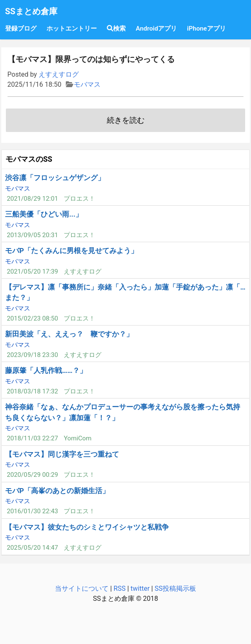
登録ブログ (21, 28)
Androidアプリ (156, 28)
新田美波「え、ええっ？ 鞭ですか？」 (69, 334)
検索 (116, 28)
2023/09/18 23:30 (32, 355)
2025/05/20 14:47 (32, 548)
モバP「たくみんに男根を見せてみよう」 (71, 251)
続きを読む (126, 120)
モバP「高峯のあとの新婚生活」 (57, 491)
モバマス (87, 84)
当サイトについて (82, 588)
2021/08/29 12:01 (32, 199)
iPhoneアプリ (206, 28)
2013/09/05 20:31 (32, 235)
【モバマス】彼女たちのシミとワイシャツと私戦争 (87, 527)
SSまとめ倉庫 (31, 11)
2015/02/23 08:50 (32, 318)
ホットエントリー (72, 28)
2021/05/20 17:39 (32, 272)
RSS (120, 588)
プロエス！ (79, 199)
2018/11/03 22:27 (32, 438)
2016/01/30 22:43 (32, 511)
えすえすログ (59, 74)
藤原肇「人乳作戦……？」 (46, 370)
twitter (140, 588)
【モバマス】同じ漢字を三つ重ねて (62, 454)
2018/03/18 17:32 (32, 391)
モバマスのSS (29, 159)
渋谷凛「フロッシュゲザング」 (55, 178)
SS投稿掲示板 (175, 588)
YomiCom (78, 438)
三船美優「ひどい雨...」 (44, 214)
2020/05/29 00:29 (32, 475)
